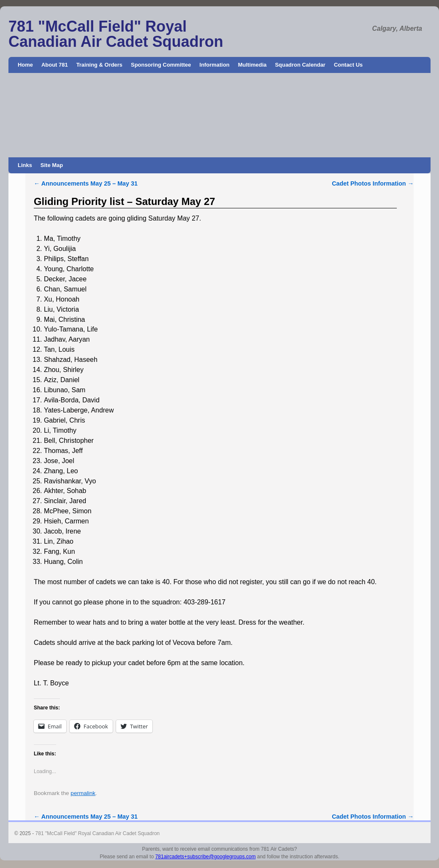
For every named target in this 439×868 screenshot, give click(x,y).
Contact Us (348, 65)
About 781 (55, 65)
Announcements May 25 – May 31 (86, 183)
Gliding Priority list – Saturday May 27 (125, 201)
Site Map (52, 165)
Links (25, 165)
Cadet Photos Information (373, 183)
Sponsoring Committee (161, 65)
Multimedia (252, 65)
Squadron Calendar (300, 65)
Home (25, 65)
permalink (83, 793)
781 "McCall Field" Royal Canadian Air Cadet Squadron (116, 34)
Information (215, 65)
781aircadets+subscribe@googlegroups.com (206, 857)
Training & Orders (99, 65)
